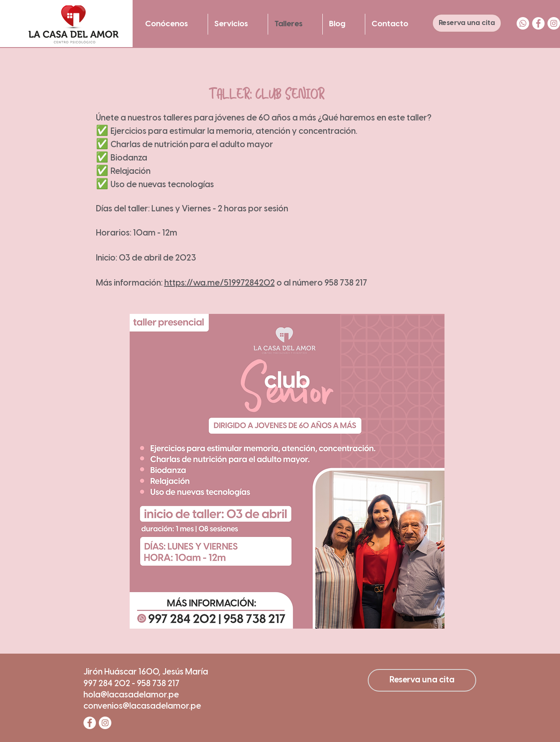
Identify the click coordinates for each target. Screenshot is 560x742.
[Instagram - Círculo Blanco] (554, 23)
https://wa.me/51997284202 (220, 283)
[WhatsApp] (523, 23)
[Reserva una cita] (467, 23)
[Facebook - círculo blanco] (538, 23)
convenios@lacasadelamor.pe (142, 706)
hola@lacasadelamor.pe (131, 695)
